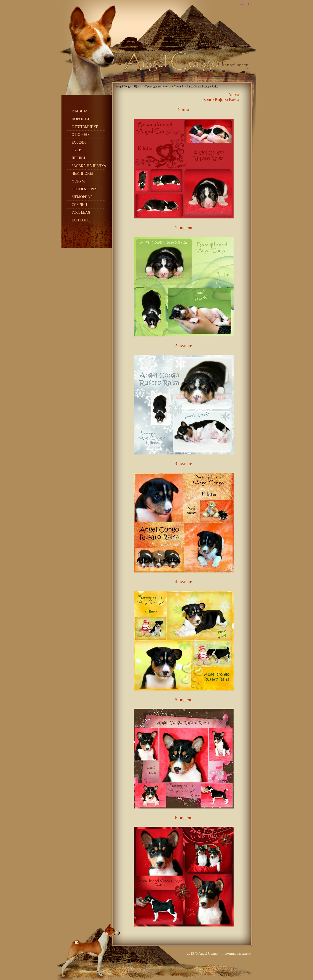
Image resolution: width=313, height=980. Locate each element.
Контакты (82, 220)
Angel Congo (123, 87)
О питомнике (85, 127)
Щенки (78, 158)
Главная (80, 111)
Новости (80, 119)
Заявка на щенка (89, 166)
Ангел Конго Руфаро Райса (221, 97)
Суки (77, 150)
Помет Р (179, 87)
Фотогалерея (85, 189)
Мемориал (82, 197)
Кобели (79, 142)
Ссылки (79, 205)
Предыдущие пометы (158, 87)
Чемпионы (82, 174)
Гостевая (81, 212)
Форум (78, 181)
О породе (81, 135)
